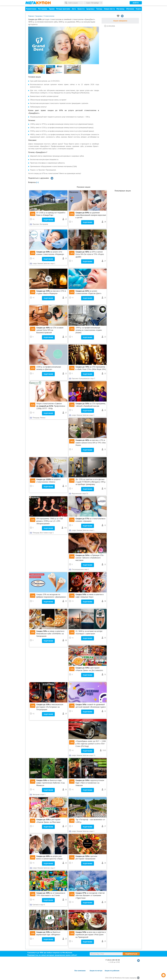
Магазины (120, 9)
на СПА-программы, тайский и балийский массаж (91, 405)
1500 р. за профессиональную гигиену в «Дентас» (49, 368)
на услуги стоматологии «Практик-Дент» (88, 292)
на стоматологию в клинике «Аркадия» (90, 520)
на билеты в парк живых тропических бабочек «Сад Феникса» (50, 783)
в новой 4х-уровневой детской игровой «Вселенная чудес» (91, 706)
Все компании (80, 971)
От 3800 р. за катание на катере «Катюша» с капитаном (89, 632)
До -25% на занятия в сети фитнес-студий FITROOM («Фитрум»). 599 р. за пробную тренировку (90, 482)
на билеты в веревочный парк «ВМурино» (48, 933)
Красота (81, 9)
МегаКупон (38, 3)
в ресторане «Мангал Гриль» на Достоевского (89, 669)
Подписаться (131, 954)
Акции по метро (96, 971)
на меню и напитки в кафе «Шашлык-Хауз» (89, 596)
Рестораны (43, 9)
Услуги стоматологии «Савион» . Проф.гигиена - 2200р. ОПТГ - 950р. (51, 406)
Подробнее (48, 220)
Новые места (109, 9)
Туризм (52, 9)
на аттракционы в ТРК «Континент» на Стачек (51, 894)
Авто (74, 9)
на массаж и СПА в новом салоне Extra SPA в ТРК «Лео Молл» (91, 443)
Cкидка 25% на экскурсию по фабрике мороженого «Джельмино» (51, 596)
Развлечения (31, 9)
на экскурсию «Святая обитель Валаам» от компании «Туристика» (90, 895)
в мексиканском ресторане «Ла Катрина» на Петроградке (50, 707)
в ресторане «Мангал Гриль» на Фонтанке (48, 821)
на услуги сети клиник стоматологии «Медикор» (50, 253)
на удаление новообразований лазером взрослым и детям (91, 215)
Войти (136, 3)
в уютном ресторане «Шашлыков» (86, 857)
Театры (99, 9)
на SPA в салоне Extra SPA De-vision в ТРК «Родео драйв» (90, 254)
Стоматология (49, 16)
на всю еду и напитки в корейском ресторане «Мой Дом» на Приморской (91, 935)
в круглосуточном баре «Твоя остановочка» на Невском (90, 783)
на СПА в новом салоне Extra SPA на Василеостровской (50, 330)
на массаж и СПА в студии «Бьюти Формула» (51, 292)
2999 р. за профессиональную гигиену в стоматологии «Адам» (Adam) (89, 330)
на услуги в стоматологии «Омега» (48, 481)
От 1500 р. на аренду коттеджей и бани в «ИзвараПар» (51, 214)
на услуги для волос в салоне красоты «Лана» (50, 857)
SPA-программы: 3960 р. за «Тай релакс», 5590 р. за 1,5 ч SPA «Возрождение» (50, 521)
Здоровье (90, 9)
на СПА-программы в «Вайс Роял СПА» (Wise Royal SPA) (91, 368)
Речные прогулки (63, 9)
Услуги (138, 9)
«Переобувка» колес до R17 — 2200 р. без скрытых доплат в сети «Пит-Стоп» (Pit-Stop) (91, 744)
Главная (31, 16)
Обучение (130, 9)
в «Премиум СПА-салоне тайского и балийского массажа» (90, 558)
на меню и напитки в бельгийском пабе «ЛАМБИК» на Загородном (50, 634)
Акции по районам (112, 971)
